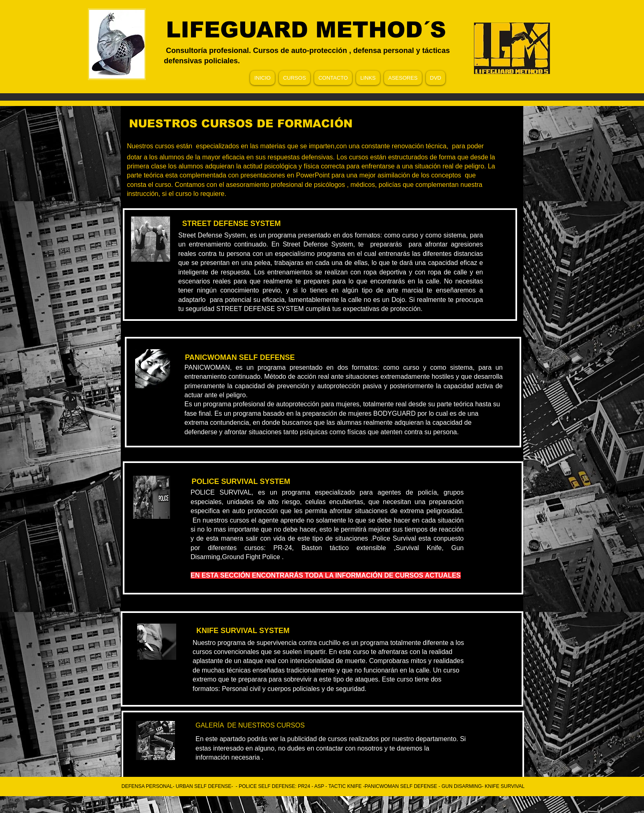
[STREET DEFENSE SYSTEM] (231, 224)
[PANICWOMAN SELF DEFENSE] (240, 357)
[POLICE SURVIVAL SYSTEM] (241, 482)
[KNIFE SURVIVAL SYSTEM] (243, 631)
